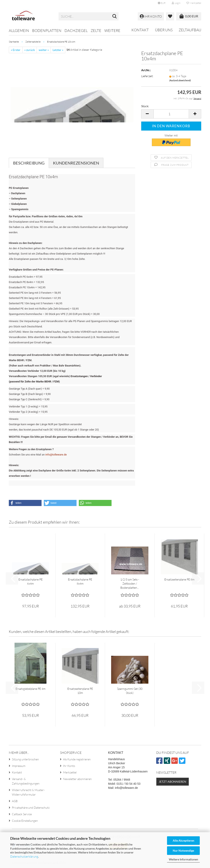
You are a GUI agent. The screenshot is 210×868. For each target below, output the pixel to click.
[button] (162, 3)
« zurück (30, 50)
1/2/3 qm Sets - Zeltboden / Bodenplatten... (130, 583)
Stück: (145, 106)
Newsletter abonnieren (77, 779)
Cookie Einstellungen (25, 821)
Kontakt (140, 30)
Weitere (112, 30)
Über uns (164, 30)
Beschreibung (29, 163)
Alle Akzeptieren (183, 840)
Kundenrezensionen (76, 163)
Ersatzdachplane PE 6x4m (30, 581)
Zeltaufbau (190, 30)
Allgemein (19, 30)
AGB (15, 801)
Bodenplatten (47, 30)
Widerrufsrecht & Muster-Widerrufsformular (28, 792)
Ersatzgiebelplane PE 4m (30, 689)
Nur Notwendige (183, 851)
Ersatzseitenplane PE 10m (80, 691)
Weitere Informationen (183, 859)
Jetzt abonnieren (173, 782)
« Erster (16, 50)
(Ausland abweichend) (180, 80)
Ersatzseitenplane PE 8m (179, 579)
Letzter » (58, 50)
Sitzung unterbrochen (25, 759)
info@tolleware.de (56, 455)
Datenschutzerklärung (24, 856)
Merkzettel (194, 3)
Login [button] (176, 3)
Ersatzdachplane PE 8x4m (80, 581)
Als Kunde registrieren (77, 759)
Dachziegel (76, 30)
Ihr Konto (69, 766)
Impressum (19, 766)
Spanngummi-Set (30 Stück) (130, 691)
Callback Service (22, 814)
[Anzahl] (171, 114)
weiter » (44, 50)
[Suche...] (115, 17)
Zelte (96, 30)
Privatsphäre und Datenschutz (31, 808)
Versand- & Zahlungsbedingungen (26, 781)
